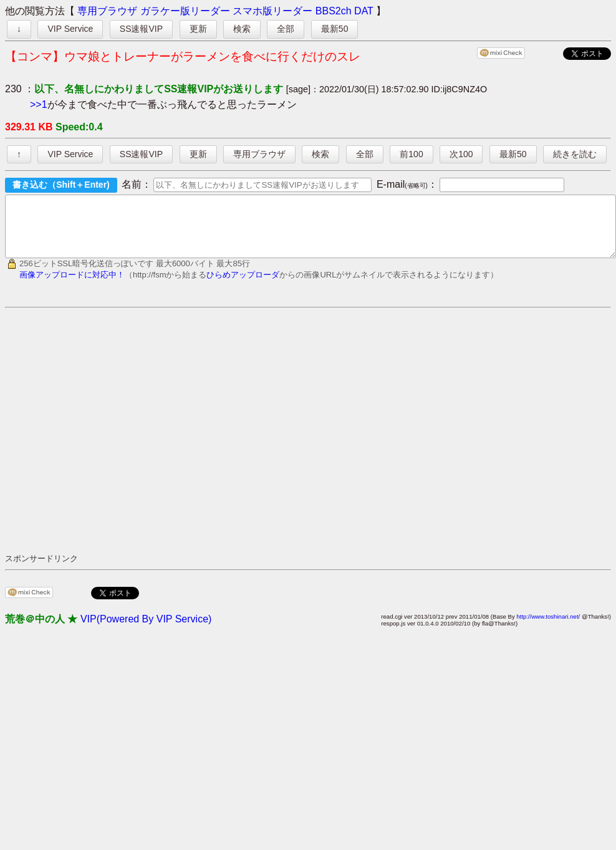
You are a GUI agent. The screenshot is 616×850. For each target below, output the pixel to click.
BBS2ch (334, 11)
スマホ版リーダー (272, 11)
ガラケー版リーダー (185, 11)
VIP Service (70, 29)
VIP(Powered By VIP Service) (146, 630)
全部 (286, 29)
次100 (461, 154)
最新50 (335, 29)
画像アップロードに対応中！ (72, 286)
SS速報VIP (141, 29)
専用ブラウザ (107, 11)
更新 (198, 29)
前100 (411, 154)
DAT (364, 11)
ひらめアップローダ (243, 286)
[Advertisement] (117, 441)
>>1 (39, 104)
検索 (242, 29)
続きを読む (575, 154)
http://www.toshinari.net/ (548, 628)
